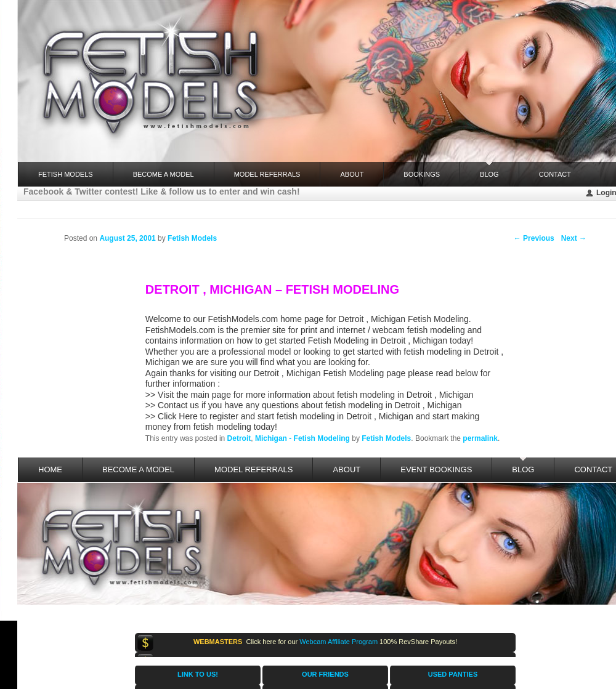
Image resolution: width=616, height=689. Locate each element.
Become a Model (164, 174)
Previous (534, 238)
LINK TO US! (198, 674)
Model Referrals (267, 174)
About (352, 174)
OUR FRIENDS (325, 674)
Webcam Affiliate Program (338, 642)
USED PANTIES (453, 674)
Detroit (239, 438)
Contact (555, 174)
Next (574, 238)
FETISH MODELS (66, 174)
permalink (480, 438)
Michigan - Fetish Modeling (302, 438)
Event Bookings (436, 469)
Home (50, 469)
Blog (489, 170)
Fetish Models (386, 438)
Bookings (422, 174)
